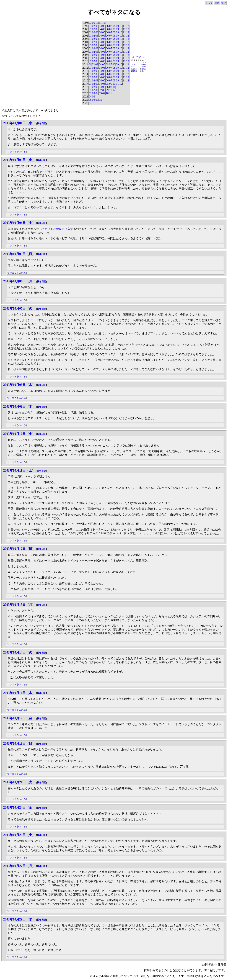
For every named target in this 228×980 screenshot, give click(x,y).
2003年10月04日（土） (19, 223)
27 (134, 71)
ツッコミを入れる (17, 152)
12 (104, 23)
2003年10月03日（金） (19, 160)
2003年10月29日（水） (19, 919)
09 (94, 23)
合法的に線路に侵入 (58, 229)
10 (97, 23)
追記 (224, 3)
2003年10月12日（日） (19, 549)
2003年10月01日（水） (19, 123)
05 (104, 26)
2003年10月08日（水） (19, 385)
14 (136, 67)
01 (90, 26)
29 (139, 71)
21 (136, 69)
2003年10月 (139, 57)
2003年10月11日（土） (19, 470)
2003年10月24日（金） (19, 807)
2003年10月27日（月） (19, 866)
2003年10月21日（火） (19, 782)
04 (100, 26)
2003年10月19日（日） (19, 744)
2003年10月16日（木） (19, 693)
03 (97, 26)
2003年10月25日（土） (19, 835)
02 (94, 26)
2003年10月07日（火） (19, 308)
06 (107, 26)
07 (90, 23)
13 (134, 67)
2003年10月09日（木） (19, 407)
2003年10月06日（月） (19, 281)
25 (145, 69)
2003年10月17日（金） (19, 718)
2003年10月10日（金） (19, 434)
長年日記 (42, 123)
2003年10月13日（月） (19, 605)
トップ (209, 3)
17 (143, 67)
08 (114, 26)
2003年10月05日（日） (19, 254)
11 (100, 23)
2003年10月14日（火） (19, 652)
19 (132, 69)
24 (143, 69)
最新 (217, 3)
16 (141, 67)
